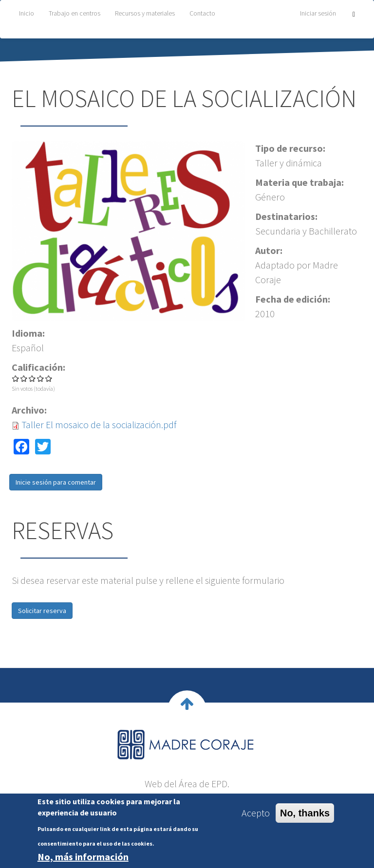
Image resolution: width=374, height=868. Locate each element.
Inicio (27, 13)
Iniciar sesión (318, 13)
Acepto (256, 813)
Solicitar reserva (42, 611)
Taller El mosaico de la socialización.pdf (99, 425)
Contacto (202, 13)
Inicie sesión (34, 482)
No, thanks (305, 813)
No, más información (83, 857)
